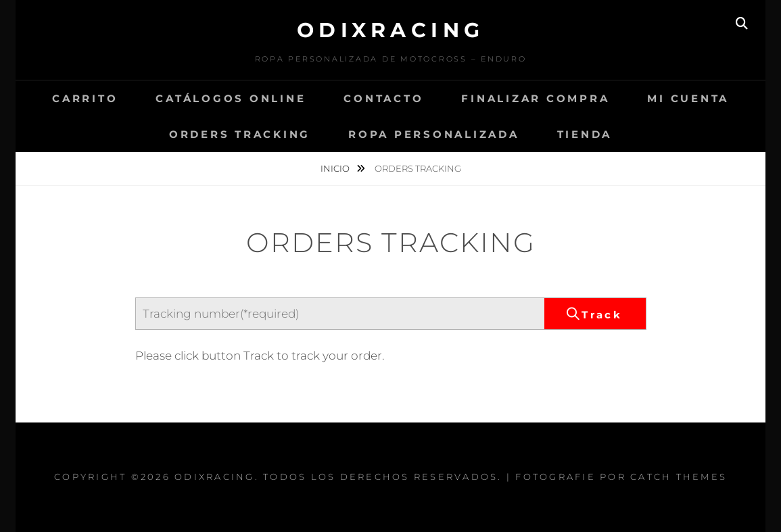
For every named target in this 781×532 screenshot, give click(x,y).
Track (602, 315)
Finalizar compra (535, 98)
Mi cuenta (688, 98)
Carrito (85, 98)
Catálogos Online (231, 98)
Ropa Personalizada (434, 134)
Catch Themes (679, 477)
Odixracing (391, 30)
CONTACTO (383, 98)
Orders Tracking (240, 134)
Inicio (336, 168)
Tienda (585, 134)
